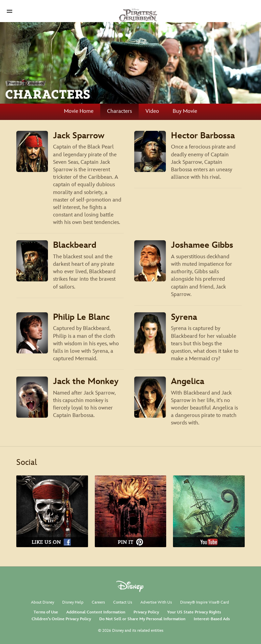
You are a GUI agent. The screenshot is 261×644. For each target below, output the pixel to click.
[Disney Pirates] (130, 11)
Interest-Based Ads (212, 619)
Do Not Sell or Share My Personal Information (142, 619)
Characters (119, 111)
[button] (10, 11)
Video (152, 111)
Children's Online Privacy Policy (61, 619)
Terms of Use (46, 612)
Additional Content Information (96, 612)
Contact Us (123, 602)
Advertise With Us (156, 602)
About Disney (42, 602)
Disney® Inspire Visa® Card (205, 602)
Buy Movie (185, 111)
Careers (98, 602)
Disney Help (73, 602)
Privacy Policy (146, 612)
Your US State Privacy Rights (194, 612)
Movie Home (79, 111)
